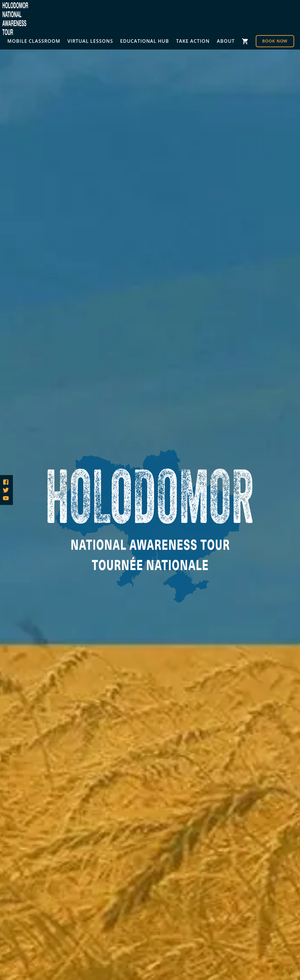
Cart (245, 41)
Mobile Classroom (34, 41)
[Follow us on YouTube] (6, 498)
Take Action (193, 41)
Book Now (275, 41)
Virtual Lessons (90, 41)
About (226, 41)
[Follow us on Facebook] (6, 482)
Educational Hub (145, 41)
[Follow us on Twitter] (6, 490)
